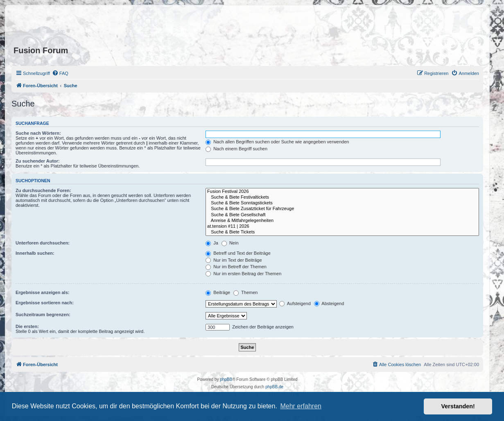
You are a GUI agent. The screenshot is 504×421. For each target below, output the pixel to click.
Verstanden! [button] (458, 406)
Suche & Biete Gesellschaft (342, 215)
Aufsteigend (295, 303)
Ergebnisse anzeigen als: (42, 292)
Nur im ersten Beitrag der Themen (243, 274)
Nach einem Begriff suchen (236, 149)
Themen (245, 292)
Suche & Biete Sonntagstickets (342, 203)
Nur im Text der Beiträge (234, 260)
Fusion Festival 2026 (342, 192)
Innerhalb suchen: (35, 253)
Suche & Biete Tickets (342, 232)
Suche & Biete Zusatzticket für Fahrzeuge (342, 209)
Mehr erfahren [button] (301, 406)
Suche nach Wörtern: (38, 133)
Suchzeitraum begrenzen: (43, 315)
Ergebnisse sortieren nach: (45, 303)
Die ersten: (27, 326)
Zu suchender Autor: (38, 161)
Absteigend (329, 303)
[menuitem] (60, 73)
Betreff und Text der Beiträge (238, 253)
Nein (230, 243)
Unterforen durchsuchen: (43, 243)
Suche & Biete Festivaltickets (342, 197)
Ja (212, 243)
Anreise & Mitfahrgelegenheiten (342, 221)
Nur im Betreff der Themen (236, 267)
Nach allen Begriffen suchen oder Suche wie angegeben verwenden (277, 142)
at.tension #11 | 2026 (342, 226)
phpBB (226, 379)
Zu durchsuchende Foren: (43, 190)
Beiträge (218, 292)
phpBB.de (274, 387)
